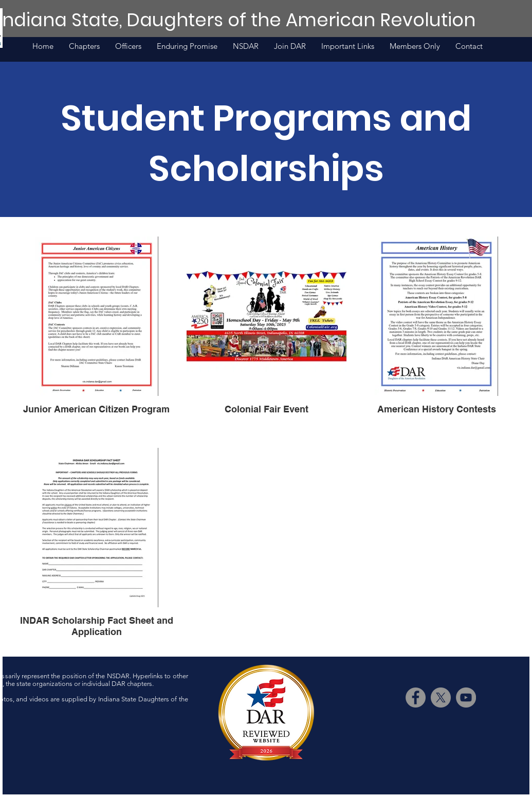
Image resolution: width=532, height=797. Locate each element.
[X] (441, 698)
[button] (348, 46)
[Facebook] (416, 698)
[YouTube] (466, 698)
